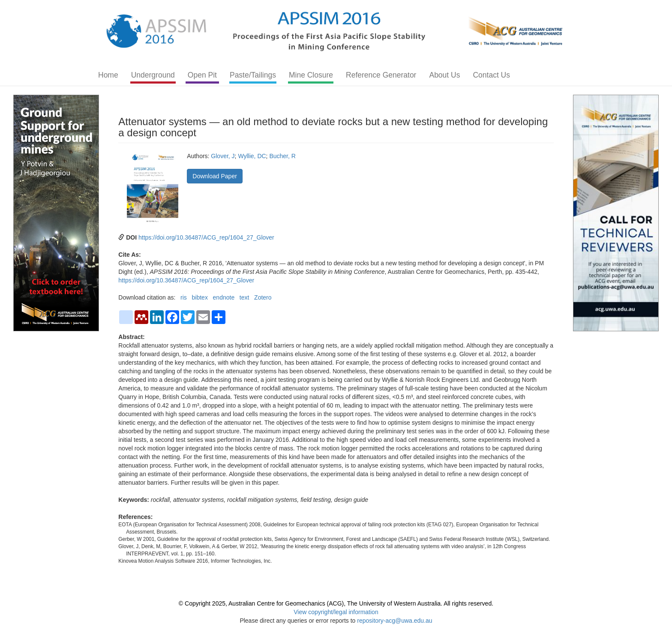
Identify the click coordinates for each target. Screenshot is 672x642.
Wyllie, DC (252, 156)
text (244, 297)
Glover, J (223, 156)
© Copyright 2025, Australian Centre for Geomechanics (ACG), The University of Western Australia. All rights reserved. (336, 603)
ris (184, 297)
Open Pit (202, 75)
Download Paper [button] (215, 176)
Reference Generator (381, 75)
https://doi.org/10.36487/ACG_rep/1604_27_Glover (206, 237)
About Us (444, 75)
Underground (153, 75)
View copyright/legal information (336, 612)
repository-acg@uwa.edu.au (394, 621)
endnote (224, 297)
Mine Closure (311, 75)
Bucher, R (282, 156)
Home (108, 75)
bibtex (200, 297)
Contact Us (491, 75)
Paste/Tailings (253, 75)
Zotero (263, 297)
